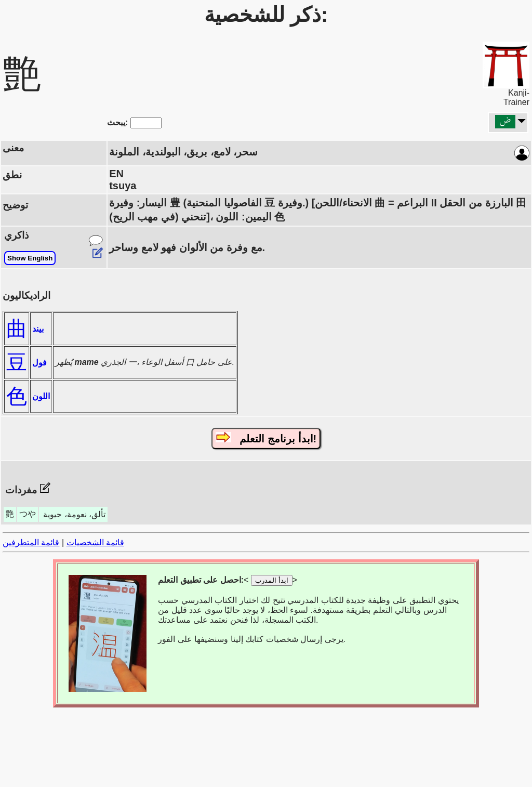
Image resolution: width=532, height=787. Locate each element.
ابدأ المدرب (272, 580)
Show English (30, 258)
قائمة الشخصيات (95, 542)
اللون (41, 396)
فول (39, 363)
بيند (38, 329)
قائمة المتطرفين (31, 542)
